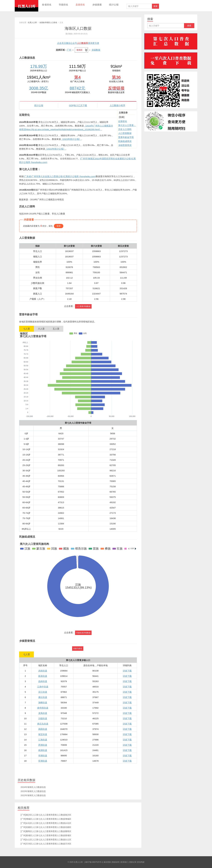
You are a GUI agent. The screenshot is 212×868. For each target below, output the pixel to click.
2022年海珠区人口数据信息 (33, 795)
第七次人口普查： (127, 125)
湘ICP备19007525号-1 (94, 862)
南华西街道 (43, 708)
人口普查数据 (125, 133)
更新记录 (133, 862)
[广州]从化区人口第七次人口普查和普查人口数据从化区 (46, 823)
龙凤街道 (43, 713)
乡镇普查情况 (125, 145)
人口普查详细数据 (83, 306)
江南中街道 (43, 687)
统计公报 (114, 5)
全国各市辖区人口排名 (48, 23)
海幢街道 (43, 703)
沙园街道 (43, 718)
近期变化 (123, 121)
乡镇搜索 (97, 5)
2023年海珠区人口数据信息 (33, 791)
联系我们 (124, 862)
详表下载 (127, 671)
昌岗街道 (43, 681)
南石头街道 (43, 724)
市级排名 (63, 5)
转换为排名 (78, 649)
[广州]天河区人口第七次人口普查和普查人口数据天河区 (46, 844)
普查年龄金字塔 (126, 137)
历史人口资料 (125, 129)
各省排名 (47, 5)
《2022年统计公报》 (55, 149)
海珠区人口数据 (78, 28)
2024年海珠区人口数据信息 (33, 787)
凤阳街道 (43, 729)
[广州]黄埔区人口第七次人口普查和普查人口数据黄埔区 (46, 835)
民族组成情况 (125, 141)
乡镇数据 (96, 50)
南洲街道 (43, 750)
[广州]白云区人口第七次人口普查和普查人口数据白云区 (46, 840)
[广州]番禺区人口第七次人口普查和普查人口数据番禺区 (46, 831)
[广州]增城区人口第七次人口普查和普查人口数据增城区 (46, 819)
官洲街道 (43, 761)
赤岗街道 (43, 671)
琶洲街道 (43, 745)
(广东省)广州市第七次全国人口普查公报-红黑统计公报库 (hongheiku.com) (60, 176)
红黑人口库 (26, 6)
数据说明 (116, 862)
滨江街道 (43, 692)
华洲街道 (43, 756)
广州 (69, 50)
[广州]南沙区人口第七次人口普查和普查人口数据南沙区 (46, 815)
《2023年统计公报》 (71, 139)
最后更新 (107, 862)
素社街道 (43, 697)
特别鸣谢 (141, 862)
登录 (59, 226)
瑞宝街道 (43, 734)
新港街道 (43, 676)
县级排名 (80, 5)
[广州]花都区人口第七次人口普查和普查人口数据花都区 (46, 827)
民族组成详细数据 (83, 633)
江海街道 (43, 740)
